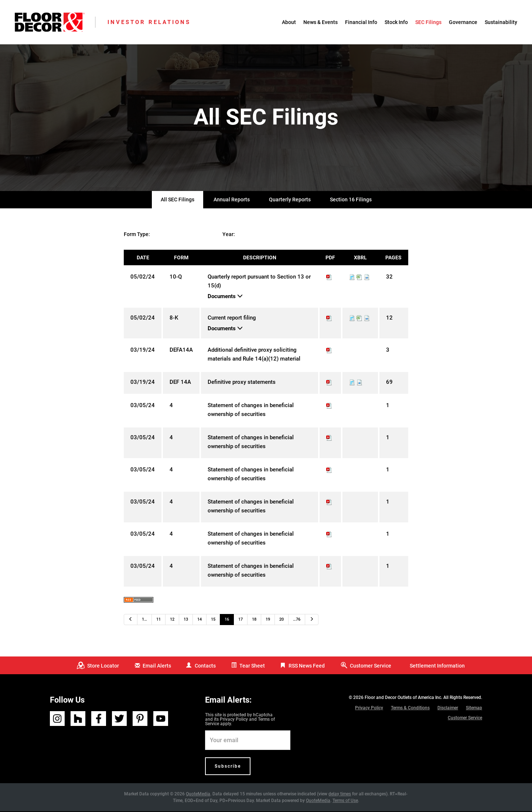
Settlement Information (437, 666)
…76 (297, 620)
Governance (463, 22)
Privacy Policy (234, 720)
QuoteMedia (198, 795)
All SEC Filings (178, 201)
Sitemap (474, 709)
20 (282, 620)
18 (254, 620)
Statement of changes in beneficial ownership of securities (251, 411)
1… (144, 620)
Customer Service (371, 666)
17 (241, 620)
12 (172, 620)
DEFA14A (181, 351)
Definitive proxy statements (242, 383)
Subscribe (228, 767)
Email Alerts (157, 666)
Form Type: (137, 235)
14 (199, 620)
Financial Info (361, 22)
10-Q (176, 278)
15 (213, 620)
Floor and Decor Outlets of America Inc (403, 699)
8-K (174, 319)
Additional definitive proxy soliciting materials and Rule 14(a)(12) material (254, 355)
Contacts (205, 666)
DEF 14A (180, 383)
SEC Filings (428, 22)
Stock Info (396, 22)
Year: (229, 235)
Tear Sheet (252, 666)
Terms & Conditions (410, 709)
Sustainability (501, 22)
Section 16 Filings (351, 201)
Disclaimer (448, 709)
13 (186, 620)
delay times (340, 795)
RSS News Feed (307, 666)
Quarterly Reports (290, 201)
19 (268, 620)
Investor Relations (149, 22)
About (289, 22)
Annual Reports (232, 201)
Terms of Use (345, 801)
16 (227, 620)
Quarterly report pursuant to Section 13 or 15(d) (259, 282)
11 (158, 620)
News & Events (320, 22)
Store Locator (103, 666)
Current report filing (232, 319)
